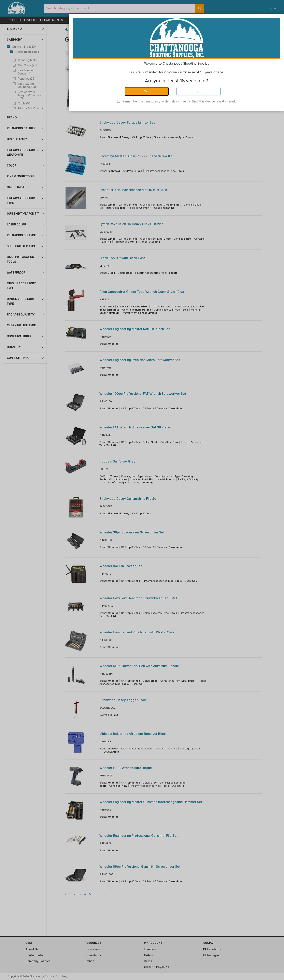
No (199, 91)
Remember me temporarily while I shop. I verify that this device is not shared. (179, 101)
